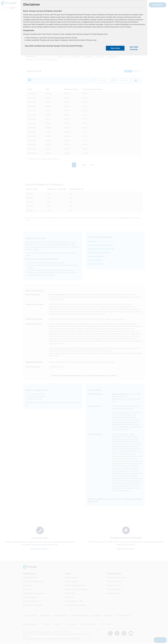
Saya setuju (115, 48)
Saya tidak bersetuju (134, 48)
